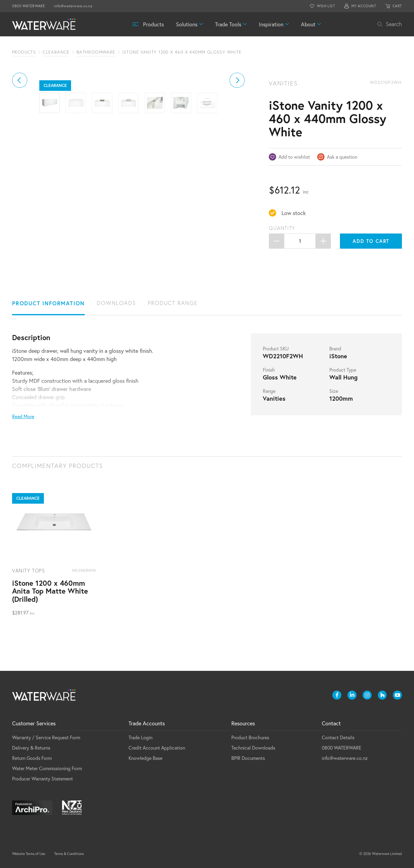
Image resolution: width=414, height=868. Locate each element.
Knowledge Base (145, 758)
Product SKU (276, 349)
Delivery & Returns (31, 748)
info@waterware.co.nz (73, 6)
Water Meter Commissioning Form (47, 768)
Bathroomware (96, 52)
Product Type (343, 370)
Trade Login (140, 737)
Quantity (282, 228)
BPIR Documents (248, 758)
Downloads (116, 303)
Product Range (173, 303)
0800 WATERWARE (29, 6)
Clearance (56, 52)
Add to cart (371, 241)
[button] (20, 147)
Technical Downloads (253, 748)
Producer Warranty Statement (42, 779)
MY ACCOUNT (364, 6)
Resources (243, 723)
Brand (335, 349)
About (308, 24)
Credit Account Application (157, 748)
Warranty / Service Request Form (46, 737)
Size (334, 391)
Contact (331, 723)
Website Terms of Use (29, 854)
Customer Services (34, 723)
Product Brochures (250, 737)
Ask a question (342, 157)
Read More (23, 416)
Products (153, 24)
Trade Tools (228, 24)
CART (397, 6)
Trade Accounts (147, 723)
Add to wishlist (294, 157)
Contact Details (338, 737)
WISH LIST (326, 6)
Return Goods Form (32, 758)
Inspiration (271, 24)
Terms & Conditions (69, 854)
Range (269, 391)
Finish (269, 370)
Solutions (187, 24)
